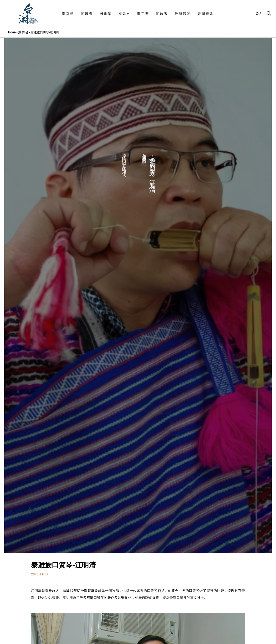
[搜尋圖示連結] (269, 14)
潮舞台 (24, 32)
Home (11, 32)
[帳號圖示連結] (259, 14)
